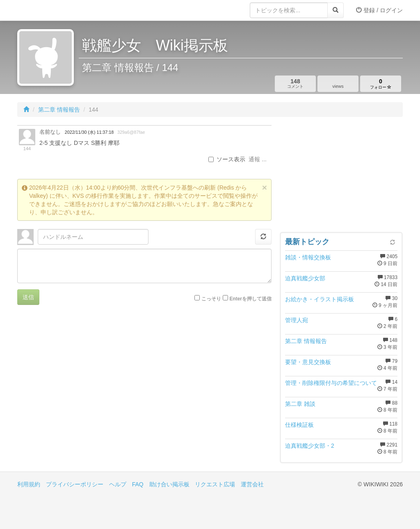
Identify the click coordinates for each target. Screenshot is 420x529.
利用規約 (29, 484)
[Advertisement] (341, 176)
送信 (28, 297)
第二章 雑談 (300, 404)
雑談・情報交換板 (308, 257)
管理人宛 (297, 320)
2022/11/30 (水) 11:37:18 (89, 132)
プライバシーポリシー (75, 484)
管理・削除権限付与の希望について (331, 383)
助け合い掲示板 (169, 484)
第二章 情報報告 (59, 110)
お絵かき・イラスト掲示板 (320, 299)
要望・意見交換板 (308, 362)
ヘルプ (118, 484)
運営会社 (252, 484)
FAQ (138, 484)
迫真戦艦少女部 (305, 278)
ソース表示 (227, 159)
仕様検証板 (299, 425)
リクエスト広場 (215, 484)
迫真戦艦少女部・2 (310, 446)
